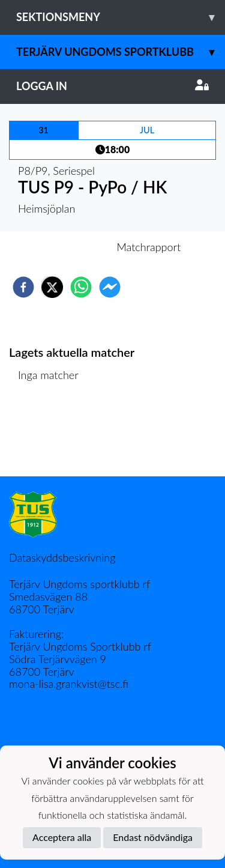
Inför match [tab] (71, 247)
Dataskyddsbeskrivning (62, 557)
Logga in (112, 86)
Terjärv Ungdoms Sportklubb (121, 52)
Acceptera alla (62, 837)
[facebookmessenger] (110, 287)
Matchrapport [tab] (149, 247)
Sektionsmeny (121, 17)
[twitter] (52, 287)
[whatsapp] (81, 287)
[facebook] (23, 287)
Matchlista (48, 436)
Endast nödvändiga (153, 837)
